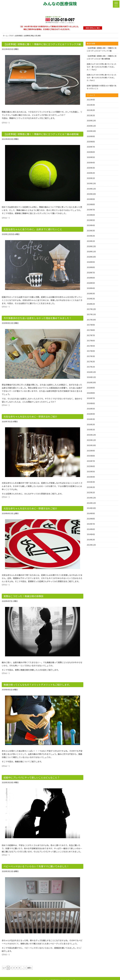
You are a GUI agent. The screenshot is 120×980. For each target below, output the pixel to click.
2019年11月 (91, 189)
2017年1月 (91, 367)
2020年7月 (91, 147)
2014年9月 (91, 513)
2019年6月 (91, 215)
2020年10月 (91, 131)
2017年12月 (91, 309)
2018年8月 (91, 267)
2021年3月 (91, 105)
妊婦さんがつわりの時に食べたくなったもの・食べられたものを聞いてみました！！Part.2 (102, 67)
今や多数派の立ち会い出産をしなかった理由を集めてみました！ (34, 317)
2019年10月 (91, 194)
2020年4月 (91, 163)
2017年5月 (91, 346)
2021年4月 (91, 100)
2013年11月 (91, 545)
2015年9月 (91, 451)
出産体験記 (19, 36)
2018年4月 (91, 288)
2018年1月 (91, 304)
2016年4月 (91, 414)
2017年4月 (91, 351)
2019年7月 (91, 210)
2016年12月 (91, 372)
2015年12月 (91, 435)
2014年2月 (91, 540)
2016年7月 (91, 398)
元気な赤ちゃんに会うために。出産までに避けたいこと (30, 228)
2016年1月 (91, 430)
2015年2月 (91, 487)
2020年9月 (91, 136)
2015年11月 (91, 440)
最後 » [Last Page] (30, 964)
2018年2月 (91, 299)
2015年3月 (91, 482)
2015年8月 (91, 456)
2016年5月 (91, 409)
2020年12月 (91, 121)
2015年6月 (91, 466)
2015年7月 (91, 461)
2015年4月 (91, 477)
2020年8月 (91, 142)
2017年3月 (91, 356)
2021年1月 (91, 115)
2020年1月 (91, 178)
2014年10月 (91, 508)
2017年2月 (91, 362)
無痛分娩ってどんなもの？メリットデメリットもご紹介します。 (34, 682)
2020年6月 (91, 152)
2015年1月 (91, 492)
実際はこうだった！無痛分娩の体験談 (21, 593)
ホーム (5, 36)
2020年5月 (91, 157)
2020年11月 (91, 126)
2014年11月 (91, 503)
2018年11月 (91, 251)
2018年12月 (91, 246)
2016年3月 (91, 419)
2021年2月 (91, 110)
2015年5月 (91, 472)
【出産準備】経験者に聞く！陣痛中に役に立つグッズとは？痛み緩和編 (37, 134)
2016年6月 (91, 403)
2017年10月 (91, 320)
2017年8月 (91, 330)
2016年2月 (91, 424)
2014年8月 (91, 519)
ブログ (11, 36)
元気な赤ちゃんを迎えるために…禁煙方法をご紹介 (28, 506)
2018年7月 (91, 273)
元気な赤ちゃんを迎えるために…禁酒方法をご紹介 (28, 415)
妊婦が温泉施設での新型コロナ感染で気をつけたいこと (102, 87)
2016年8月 (91, 393)
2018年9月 (91, 262)
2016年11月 (91, 377)
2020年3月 (91, 168)
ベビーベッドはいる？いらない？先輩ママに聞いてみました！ (33, 862)
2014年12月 (91, 498)
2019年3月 (91, 231)
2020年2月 (91, 173)
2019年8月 (91, 204)
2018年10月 (91, 257)
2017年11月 (91, 314)
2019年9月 (91, 199)
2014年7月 (91, 524)
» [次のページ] (25, 964)
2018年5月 (91, 283)
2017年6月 (91, 341)
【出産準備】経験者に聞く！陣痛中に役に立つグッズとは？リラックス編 (38, 44)
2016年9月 (91, 388)
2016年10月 (91, 382)
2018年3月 (91, 293)
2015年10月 (91, 445)
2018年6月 (91, 278)
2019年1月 (91, 241)
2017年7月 (91, 335)
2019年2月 (91, 236)
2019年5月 (91, 220)
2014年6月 (91, 529)
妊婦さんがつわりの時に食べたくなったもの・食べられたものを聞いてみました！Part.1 (102, 78)
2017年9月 (91, 325)
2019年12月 (91, 183)
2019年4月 (91, 225)
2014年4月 (91, 534)
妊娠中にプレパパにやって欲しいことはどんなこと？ (29, 774)
